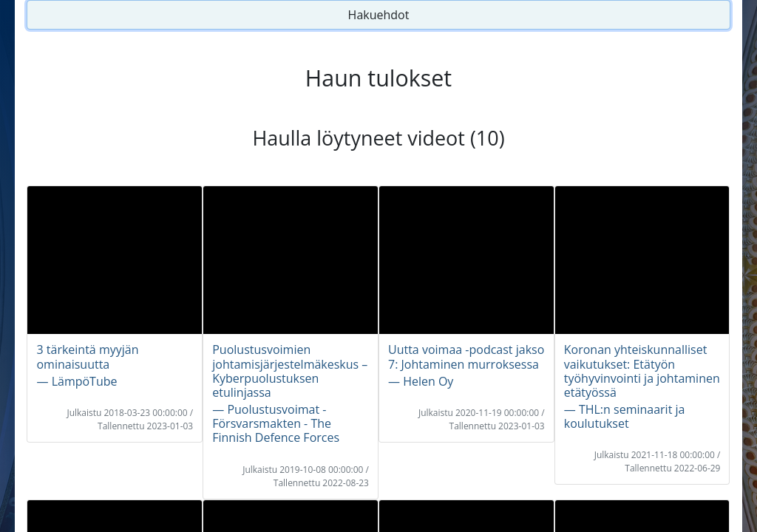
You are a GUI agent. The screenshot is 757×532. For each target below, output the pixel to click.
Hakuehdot (379, 15)
